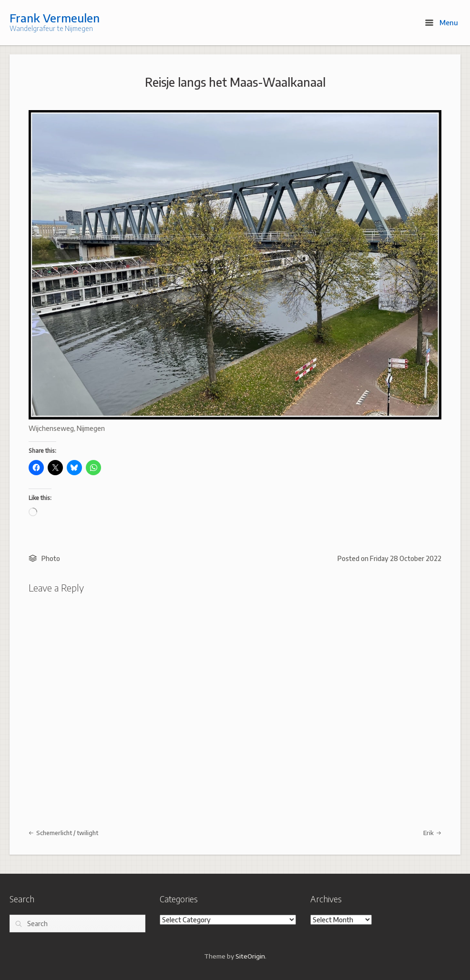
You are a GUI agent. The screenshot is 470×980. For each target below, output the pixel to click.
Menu (442, 22)
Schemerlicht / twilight (63, 833)
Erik (432, 833)
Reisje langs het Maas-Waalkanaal (235, 82)
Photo (51, 558)
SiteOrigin (250, 956)
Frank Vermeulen (55, 18)
